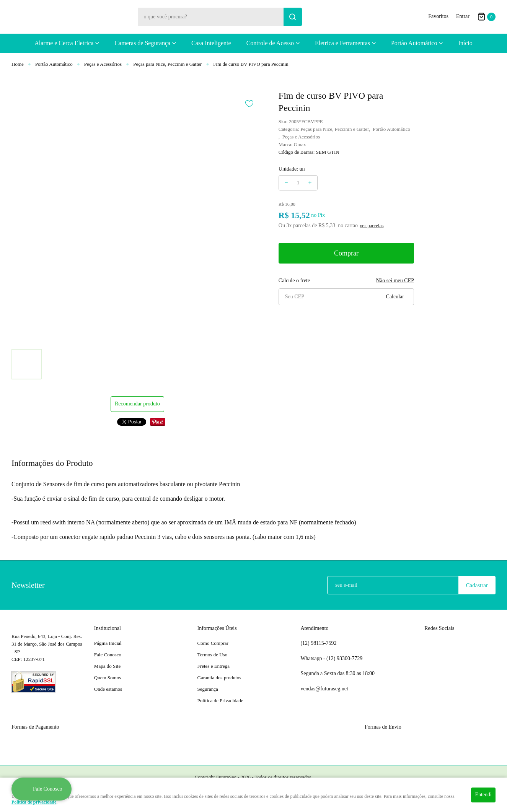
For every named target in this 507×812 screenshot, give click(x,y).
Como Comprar (213, 643)
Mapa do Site (107, 666)
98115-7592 (318, 643)
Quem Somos (108, 678)
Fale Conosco (108, 655)
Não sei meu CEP (395, 281)
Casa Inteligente (211, 43)
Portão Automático (414, 43)
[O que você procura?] (293, 17)
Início (465, 43)
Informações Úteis (217, 628)
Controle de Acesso (270, 43)
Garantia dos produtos (219, 678)
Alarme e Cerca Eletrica (64, 43)
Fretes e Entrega (214, 666)
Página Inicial (108, 643)
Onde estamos (108, 689)
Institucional (108, 628)
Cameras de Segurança (142, 43)
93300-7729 (345, 659)
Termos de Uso (213, 655)
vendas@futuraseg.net (324, 689)
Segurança (208, 689)
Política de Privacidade (220, 701)
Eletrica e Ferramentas (342, 43)
